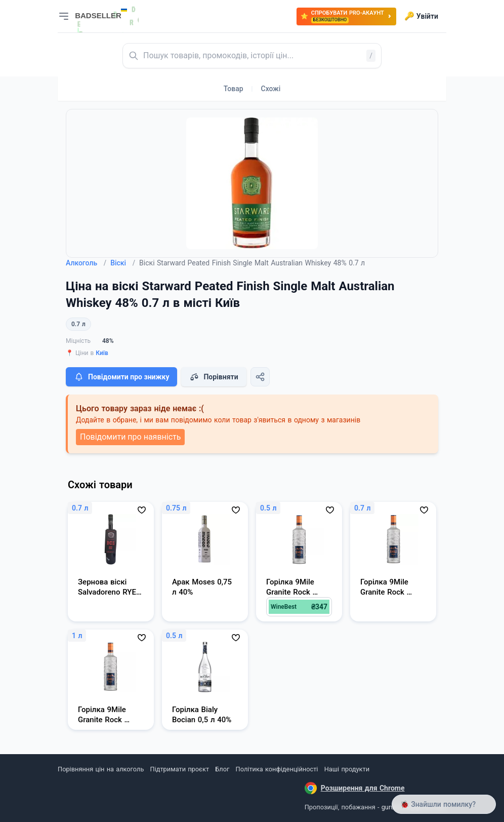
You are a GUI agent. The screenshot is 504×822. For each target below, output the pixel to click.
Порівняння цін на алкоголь (101, 769)
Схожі (271, 89)
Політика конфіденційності (277, 769)
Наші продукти (347, 769)
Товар (234, 89)
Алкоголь (86, 263)
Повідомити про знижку (121, 377)
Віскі (123, 263)
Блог (222, 769)
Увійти (421, 16)
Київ (102, 353)
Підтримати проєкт (180, 769)
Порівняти (214, 377)
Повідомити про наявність (130, 437)
